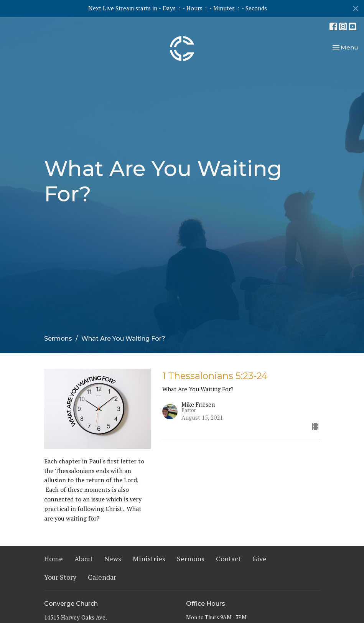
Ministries (149, 559)
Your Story (60, 577)
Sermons (58, 339)
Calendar (102, 577)
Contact (228, 559)
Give (259, 559)
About (84, 559)
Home (54, 559)
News (113, 559)
